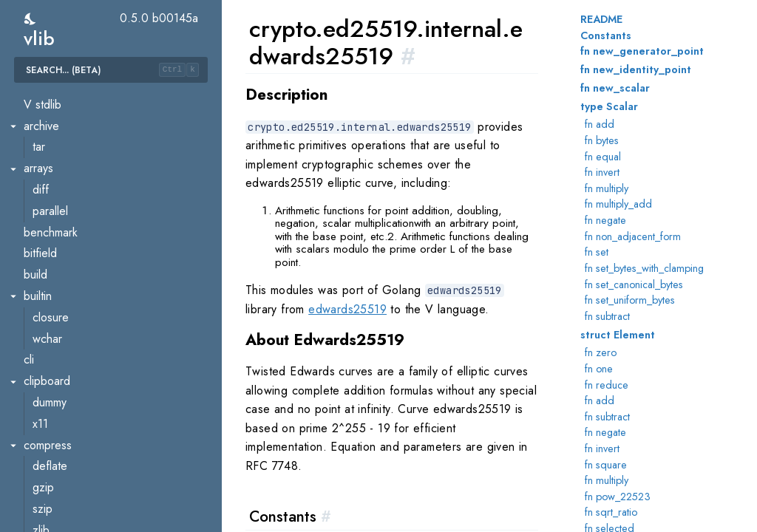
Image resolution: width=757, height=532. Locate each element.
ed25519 (55, 246)
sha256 (51, 501)
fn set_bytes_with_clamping (644, 268)
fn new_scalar (615, 88)
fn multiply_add (618, 204)
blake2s (52, 119)
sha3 (44, 523)
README (601, 19)
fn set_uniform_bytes (630, 300)
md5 (43, 331)
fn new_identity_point (636, 69)
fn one (599, 369)
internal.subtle (67, 310)
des (42, 204)
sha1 (44, 480)
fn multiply (607, 188)
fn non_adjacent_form (633, 236)
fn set (597, 252)
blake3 (49, 140)
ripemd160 (59, 438)
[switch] (31, 19)
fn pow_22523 (618, 497)
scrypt (47, 459)
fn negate (605, 220)
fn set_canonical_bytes (634, 284)
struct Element (618, 335)
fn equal (603, 157)
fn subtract (607, 316)
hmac (45, 289)
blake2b (52, 97)
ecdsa (48, 225)
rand (44, 395)
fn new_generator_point (642, 51)
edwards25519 (347, 309)
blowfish (53, 161)
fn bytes (602, 140)
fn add (600, 124)
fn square (606, 465)
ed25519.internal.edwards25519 (113, 267)
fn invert (602, 172)
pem (43, 374)
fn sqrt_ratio (611, 512)
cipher (48, 182)
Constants (606, 35)
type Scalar (609, 106)
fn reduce (607, 385)
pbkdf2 (50, 353)
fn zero (601, 352)
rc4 (41, 416)
